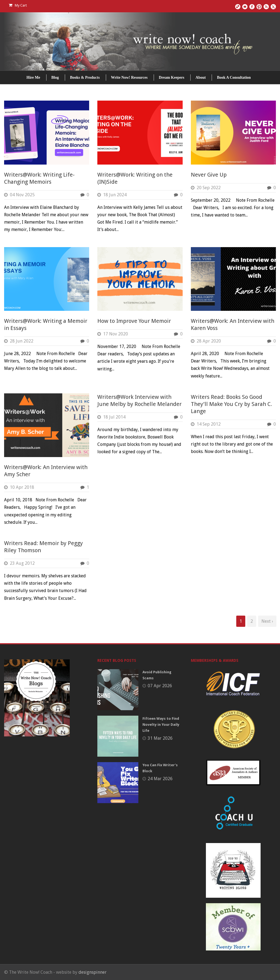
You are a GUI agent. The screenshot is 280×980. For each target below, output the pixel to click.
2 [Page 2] (252, 621)
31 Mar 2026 (160, 738)
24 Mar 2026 (160, 779)
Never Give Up (209, 175)
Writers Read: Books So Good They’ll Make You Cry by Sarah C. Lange (231, 404)
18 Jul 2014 (114, 417)
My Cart (18, 5)
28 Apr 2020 (209, 341)
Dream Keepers (172, 77)
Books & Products (85, 77)
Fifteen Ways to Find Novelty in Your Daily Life (161, 725)
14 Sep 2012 (209, 424)
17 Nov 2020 (116, 334)
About (201, 77)
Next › (267, 621)
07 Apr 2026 (160, 686)
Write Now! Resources (129, 77)
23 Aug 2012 (22, 563)
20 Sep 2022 (209, 188)
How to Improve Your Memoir (134, 321)
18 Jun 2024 (115, 195)
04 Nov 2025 (22, 195)
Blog (55, 77)
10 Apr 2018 (22, 487)
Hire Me (33, 77)
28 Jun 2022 (22, 341)
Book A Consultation (234, 77)
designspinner (93, 972)
